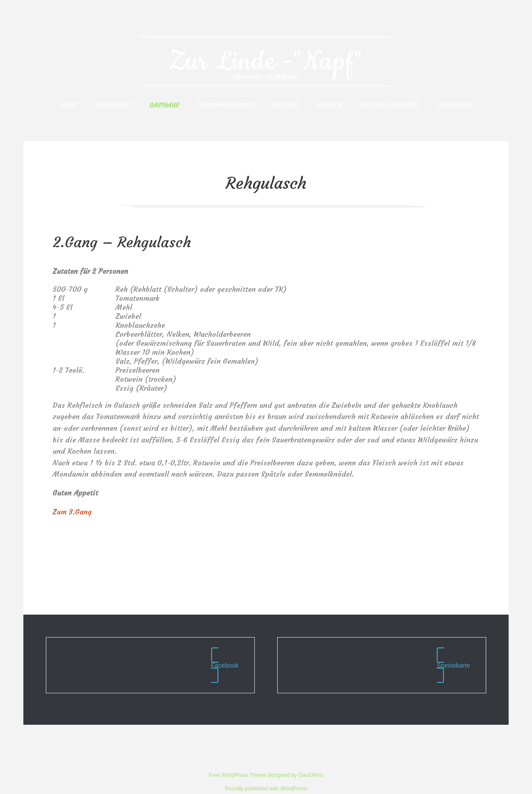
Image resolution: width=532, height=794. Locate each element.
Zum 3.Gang (72, 512)
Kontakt (286, 105)
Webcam (330, 105)
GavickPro (311, 758)
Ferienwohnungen (226, 105)
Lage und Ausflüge (390, 105)
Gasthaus (164, 105)
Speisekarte (114, 105)
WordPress (294, 771)
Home (69, 105)
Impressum (454, 105)
